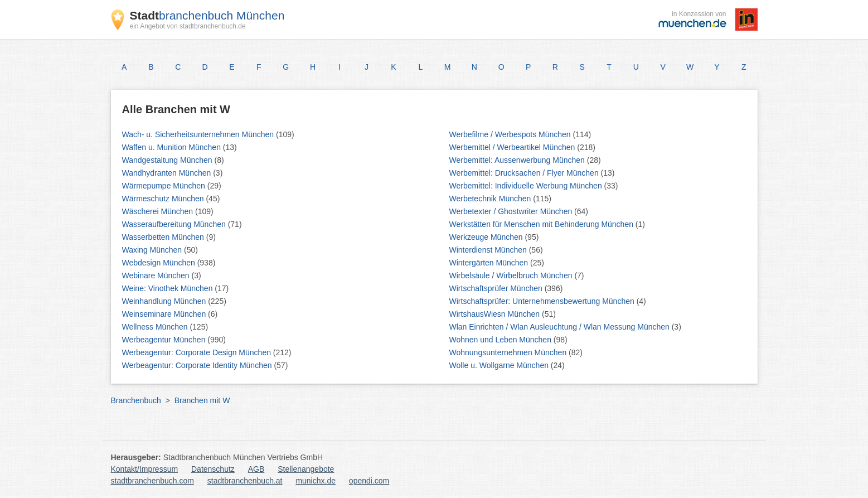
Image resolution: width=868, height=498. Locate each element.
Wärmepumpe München (165, 186)
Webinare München (157, 275)
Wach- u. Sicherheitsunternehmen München (199, 134)
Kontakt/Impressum (145, 469)
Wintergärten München (490, 263)
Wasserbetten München (164, 237)
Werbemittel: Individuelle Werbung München (527, 186)
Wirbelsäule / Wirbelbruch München (512, 275)
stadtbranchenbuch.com (152, 481)
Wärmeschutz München (164, 199)
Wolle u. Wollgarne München (500, 365)
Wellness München (156, 327)
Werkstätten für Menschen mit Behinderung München (542, 224)
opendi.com (369, 481)
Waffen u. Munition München (173, 147)
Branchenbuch (136, 400)
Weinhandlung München (165, 301)
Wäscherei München (159, 211)
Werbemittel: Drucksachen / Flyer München (525, 173)
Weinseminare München (165, 314)
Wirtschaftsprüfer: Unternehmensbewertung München (543, 301)
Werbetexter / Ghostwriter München (512, 211)
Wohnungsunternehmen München (509, 352)
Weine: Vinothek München (169, 288)
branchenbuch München (207, 15)
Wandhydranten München (168, 173)
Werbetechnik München (491, 199)
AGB (256, 469)
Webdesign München (160, 263)
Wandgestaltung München (168, 160)
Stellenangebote (306, 469)
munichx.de (316, 481)
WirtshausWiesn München (496, 314)
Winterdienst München (489, 250)
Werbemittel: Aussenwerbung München (518, 160)
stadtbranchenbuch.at (245, 481)
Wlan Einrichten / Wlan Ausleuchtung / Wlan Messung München (561, 327)
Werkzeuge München (487, 237)
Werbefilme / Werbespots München (511, 134)
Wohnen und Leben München (501, 340)
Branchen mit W (202, 400)
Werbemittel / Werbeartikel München (513, 147)
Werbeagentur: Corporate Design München (198, 352)
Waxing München (153, 250)
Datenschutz (213, 469)
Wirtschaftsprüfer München (497, 288)
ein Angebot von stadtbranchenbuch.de (188, 26)
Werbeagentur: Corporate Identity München (198, 365)
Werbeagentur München (165, 340)
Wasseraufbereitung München (175, 224)
